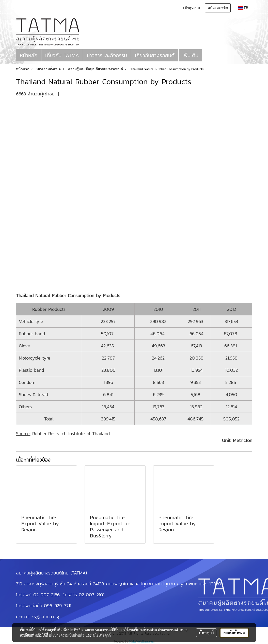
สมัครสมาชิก (218, 8)
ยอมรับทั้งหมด (234, 633)
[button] (207, 55)
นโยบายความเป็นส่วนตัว (66, 635)
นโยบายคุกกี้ (102, 635)
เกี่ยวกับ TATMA (62, 55)
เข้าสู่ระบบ (192, 8)
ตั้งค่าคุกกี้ (206, 633)
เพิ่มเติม (190, 55)
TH (243, 8)
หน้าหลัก (29, 55)
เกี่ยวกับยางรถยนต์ (155, 55)
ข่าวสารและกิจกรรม (107, 55)
